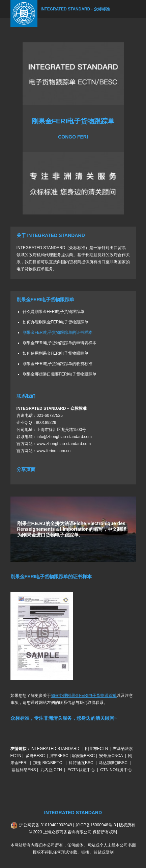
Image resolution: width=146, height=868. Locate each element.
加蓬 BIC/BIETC (48, 763)
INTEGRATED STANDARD (55, 749)
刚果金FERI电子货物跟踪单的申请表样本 (60, 343)
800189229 (46, 423)
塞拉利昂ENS (24, 770)
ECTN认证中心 (81, 770)
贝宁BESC (59, 756)
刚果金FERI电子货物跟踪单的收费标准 (57, 364)
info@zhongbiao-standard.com (64, 437)
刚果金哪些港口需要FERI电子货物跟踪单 (60, 374)
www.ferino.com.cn (54, 451)
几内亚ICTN (51, 770)
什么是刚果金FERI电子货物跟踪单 (53, 312)
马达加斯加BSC (113, 763)
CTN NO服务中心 (116, 770)
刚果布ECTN (97, 749)
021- (41, 416)
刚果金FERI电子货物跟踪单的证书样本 (57, 332)
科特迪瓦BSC (81, 763)
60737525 (54, 416)
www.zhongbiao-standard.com (64, 444)
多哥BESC (35, 756)
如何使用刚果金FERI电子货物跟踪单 (55, 353)
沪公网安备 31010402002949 (46, 825)
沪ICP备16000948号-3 (96, 825)
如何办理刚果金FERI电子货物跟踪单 (55, 322)
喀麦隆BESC (83, 756)
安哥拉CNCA (111, 756)
